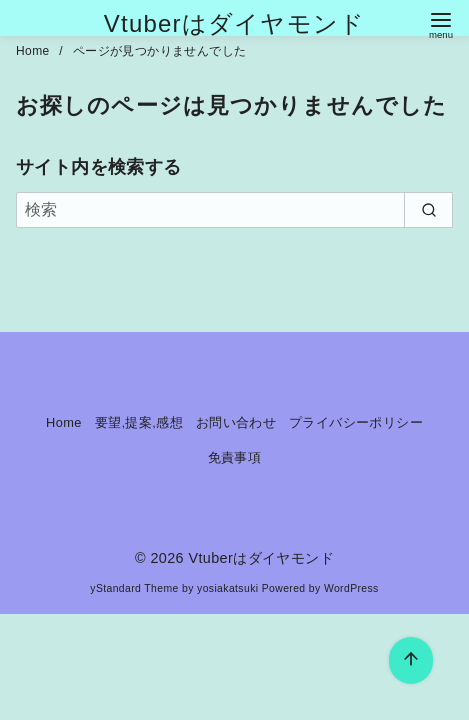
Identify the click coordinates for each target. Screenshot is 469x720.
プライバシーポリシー (356, 422)
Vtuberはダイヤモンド (234, 23)
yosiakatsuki (227, 588)
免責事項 (235, 457)
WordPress (351, 588)
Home (34, 51)
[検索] (234, 210)
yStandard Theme (134, 588)
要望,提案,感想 (139, 422)
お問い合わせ (236, 422)
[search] (428, 210)
